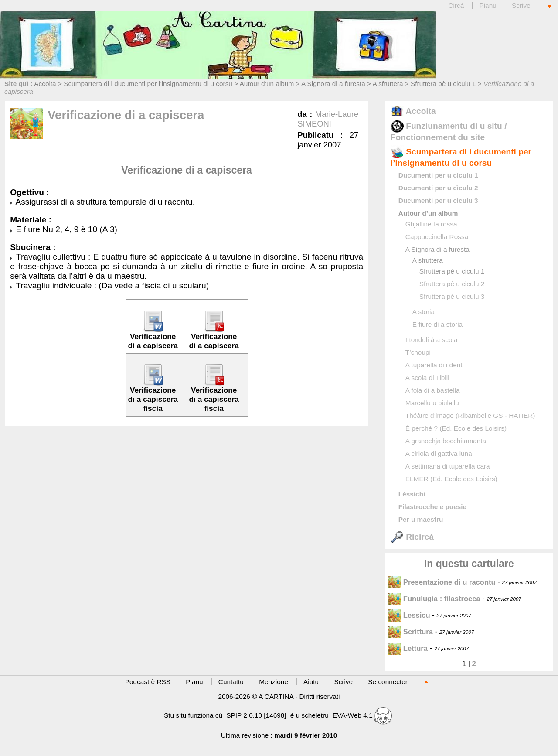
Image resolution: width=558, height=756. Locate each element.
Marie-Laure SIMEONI (328, 119)
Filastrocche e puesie (432, 507)
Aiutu (311, 682)
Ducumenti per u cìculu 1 (438, 175)
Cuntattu (231, 682)
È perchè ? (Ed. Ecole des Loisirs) (456, 428)
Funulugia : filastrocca (434, 599)
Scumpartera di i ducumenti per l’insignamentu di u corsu (148, 84)
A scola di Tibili (427, 378)
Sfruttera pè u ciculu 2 (452, 284)
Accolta (45, 84)
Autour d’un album (267, 84)
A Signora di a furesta (333, 84)
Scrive (521, 5)
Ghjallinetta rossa (431, 224)
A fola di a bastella (433, 390)
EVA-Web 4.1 (362, 715)
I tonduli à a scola (432, 340)
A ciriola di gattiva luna (439, 453)
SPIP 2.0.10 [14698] (256, 715)
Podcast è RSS (148, 682)
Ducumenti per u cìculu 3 (438, 200)
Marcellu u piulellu (432, 403)
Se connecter (388, 682)
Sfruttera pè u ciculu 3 (452, 296)
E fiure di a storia (437, 324)
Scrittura (410, 632)
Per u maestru (421, 519)
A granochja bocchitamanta (446, 441)
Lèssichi (412, 494)
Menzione (274, 682)
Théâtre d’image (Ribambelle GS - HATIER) (470, 416)
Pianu (488, 5)
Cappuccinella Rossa (437, 237)
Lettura (408, 648)
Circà (457, 5)
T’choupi (418, 352)
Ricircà (412, 537)
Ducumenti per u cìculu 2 (438, 188)
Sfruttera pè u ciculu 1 (443, 84)
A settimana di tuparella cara (448, 466)
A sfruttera (388, 84)
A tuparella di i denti (435, 365)
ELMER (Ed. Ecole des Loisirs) (451, 479)
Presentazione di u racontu (442, 582)
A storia (424, 312)
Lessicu (409, 615)
